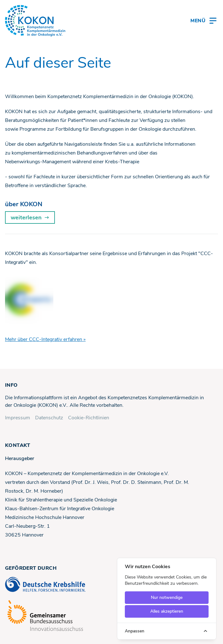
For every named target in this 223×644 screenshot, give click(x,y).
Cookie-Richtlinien (89, 418)
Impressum (18, 418)
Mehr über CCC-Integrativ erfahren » (45, 339)
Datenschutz (49, 418)
